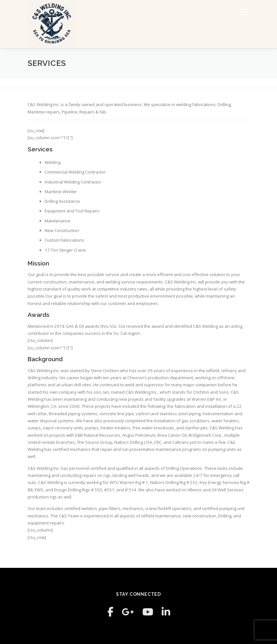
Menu (244, 12)
